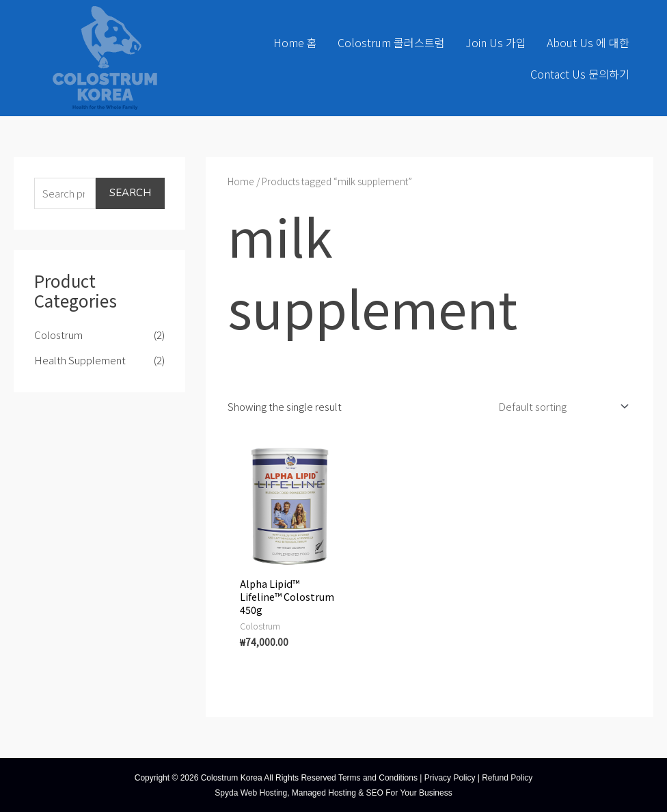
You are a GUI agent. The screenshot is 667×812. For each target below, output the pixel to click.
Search (130, 193)
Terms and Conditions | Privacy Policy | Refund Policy (435, 777)
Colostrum (58, 335)
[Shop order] (561, 405)
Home (241, 181)
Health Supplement (80, 360)
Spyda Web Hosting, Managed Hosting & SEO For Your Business (333, 792)
